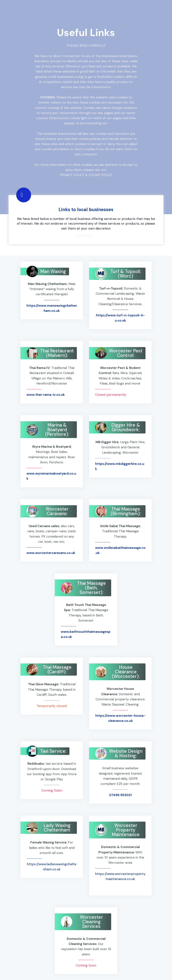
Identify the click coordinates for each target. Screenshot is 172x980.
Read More (84, 235)
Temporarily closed (52, 706)
